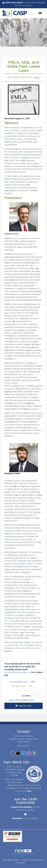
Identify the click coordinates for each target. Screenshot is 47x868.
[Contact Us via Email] (34, 753)
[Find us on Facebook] (13, 753)
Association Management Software (23, 852)
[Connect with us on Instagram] (29, 753)
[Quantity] (38, 696)
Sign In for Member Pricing (22, 700)
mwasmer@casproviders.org (18, 672)
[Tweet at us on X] (18, 753)
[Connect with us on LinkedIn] (23, 753)
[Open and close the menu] (36, 13)
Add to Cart (24, 706)
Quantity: (27, 696)
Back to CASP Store (14, 53)
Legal (29, 863)
